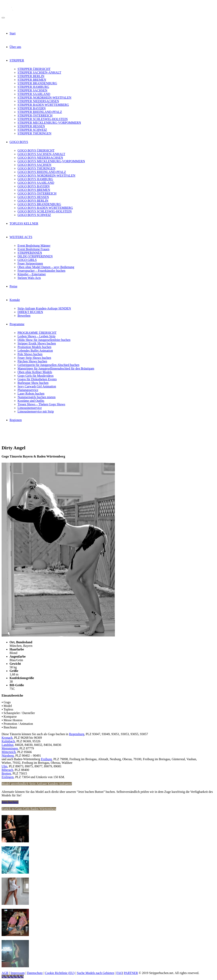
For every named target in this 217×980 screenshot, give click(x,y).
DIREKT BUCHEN (30, 312)
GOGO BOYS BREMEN (34, 190)
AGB (5, 973)
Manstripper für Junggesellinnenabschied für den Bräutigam (56, 368)
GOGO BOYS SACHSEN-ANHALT (41, 154)
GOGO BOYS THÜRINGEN (36, 168)
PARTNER (131, 973)
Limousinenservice (30, 408)
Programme (17, 324)
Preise (13, 286)
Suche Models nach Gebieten (95, 973)
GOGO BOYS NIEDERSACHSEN (40, 158)
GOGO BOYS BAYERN (34, 186)
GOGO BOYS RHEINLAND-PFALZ (42, 172)
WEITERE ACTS (21, 237)
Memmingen (10, 748)
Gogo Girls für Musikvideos (36, 376)
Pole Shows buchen (30, 354)
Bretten (6, 773)
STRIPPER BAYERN (32, 108)
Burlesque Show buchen (33, 383)
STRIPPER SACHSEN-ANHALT (39, 73)
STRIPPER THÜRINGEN (34, 133)
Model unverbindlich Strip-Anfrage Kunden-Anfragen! (37, 784)
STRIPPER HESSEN (31, 126)
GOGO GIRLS (27, 260)
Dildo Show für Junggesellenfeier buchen (44, 340)
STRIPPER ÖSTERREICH (35, 115)
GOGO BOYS (19, 142)
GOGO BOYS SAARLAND (36, 183)
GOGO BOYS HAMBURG (35, 179)
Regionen (16, 420)
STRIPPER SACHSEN (32, 90)
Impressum (18, 973)
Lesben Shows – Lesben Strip (36, 336)
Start (13, 33)
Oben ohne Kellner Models (35, 372)
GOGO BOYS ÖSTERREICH (37, 193)
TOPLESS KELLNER (24, 223)
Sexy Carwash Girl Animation (37, 386)
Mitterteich (9, 752)
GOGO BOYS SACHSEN (34, 165)
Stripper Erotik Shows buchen (37, 343)
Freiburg (46, 759)
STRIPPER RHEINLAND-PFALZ (40, 112)
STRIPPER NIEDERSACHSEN (38, 101)
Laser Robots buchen (31, 394)
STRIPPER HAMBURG (33, 87)
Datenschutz (35, 973)
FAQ (119, 973)
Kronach (7, 738)
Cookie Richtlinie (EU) (60, 973)
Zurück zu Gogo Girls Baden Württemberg (29, 809)
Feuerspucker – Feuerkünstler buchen (41, 271)
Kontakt (15, 300)
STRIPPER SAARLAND (34, 94)
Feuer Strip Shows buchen (34, 358)
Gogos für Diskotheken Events (37, 379)
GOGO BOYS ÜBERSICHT (36, 150)
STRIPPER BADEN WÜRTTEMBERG (43, 105)
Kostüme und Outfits (31, 401)
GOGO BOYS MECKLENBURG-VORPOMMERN (51, 161)
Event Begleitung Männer (34, 246)
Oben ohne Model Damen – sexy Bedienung (46, 267)
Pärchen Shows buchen (32, 361)
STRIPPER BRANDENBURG (37, 83)
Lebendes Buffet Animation (35, 351)
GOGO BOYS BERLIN (33, 201)
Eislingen (8, 777)
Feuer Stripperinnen (30, 263)
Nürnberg (8, 756)
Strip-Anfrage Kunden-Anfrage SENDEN (44, 308)
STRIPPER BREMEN (32, 80)
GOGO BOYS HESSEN (33, 197)
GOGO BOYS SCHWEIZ (34, 215)
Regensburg (77, 734)
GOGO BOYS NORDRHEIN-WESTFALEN (46, 176)
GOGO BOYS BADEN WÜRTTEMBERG (45, 208)
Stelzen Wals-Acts (29, 278)
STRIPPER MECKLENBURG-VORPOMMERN (49, 123)
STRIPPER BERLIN (31, 76)
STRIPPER (17, 60)
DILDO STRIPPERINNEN (35, 256)
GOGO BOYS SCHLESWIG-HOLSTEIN (45, 211)
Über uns (15, 47)
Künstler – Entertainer (32, 274)
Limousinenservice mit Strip (36, 411)
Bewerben (24, 316)
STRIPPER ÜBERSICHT (34, 69)
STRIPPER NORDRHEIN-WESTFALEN (44, 98)
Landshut (8, 745)
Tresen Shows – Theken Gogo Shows (41, 404)
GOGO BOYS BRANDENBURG (39, 204)
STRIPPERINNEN (30, 253)
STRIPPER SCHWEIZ (32, 130)
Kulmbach (8, 741)
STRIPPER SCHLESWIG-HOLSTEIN (43, 119)
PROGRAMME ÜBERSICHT (37, 333)
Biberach (7, 770)
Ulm (4, 766)
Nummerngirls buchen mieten (37, 397)
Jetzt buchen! (10, 802)
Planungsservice (28, 390)
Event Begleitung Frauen (33, 249)
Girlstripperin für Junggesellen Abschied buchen (48, 365)
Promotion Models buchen (34, 347)
